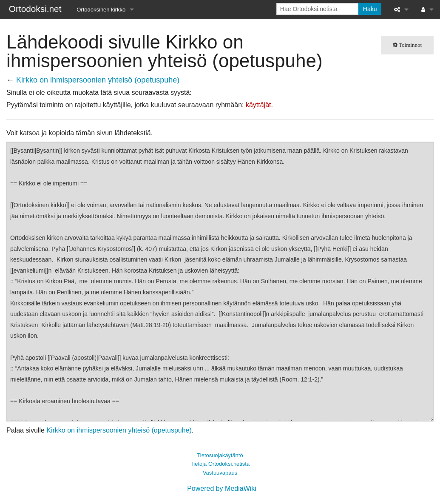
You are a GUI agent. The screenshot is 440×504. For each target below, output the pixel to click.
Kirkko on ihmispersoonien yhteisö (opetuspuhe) (98, 80)
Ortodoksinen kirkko (101, 10)
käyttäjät (258, 105)
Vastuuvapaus (220, 473)
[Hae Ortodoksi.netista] (317, 9)
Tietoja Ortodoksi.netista (220, 464)
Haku (370, 9)
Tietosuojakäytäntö (220, 455)
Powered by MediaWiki (222, 488)
